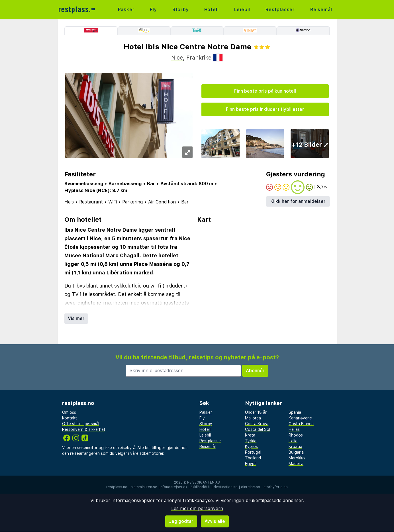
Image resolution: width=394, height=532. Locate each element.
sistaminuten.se (144, 487)
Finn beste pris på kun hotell (265, 91)
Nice (177, 58)
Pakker (126, 10)
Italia (293, 441)
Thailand (253, 458)
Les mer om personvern (197, 508)
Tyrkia (251, 441)
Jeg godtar (181, 521)
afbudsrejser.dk (174, 487)
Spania (295, 412)
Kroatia (295, 447)
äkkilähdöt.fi (200, 487)
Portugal (253, 452)
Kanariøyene (300, 418)
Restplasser (280, 10)
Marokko (297, 458)
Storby (181, 10)
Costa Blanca (301, 424)
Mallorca (253, 418)
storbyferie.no (276, 487)
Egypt (251, 464)
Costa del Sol (258, 429)
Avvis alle (215, 521)
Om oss (69, 412)
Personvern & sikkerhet (84, 429)
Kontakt (70, 418)
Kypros (251, 447)
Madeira (296, 464)
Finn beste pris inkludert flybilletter (265, 109)
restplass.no (117, 487)
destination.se (226, 487)
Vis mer (76, 318)
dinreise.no (251, 487)
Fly (153, 10)
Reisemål (321, 10)
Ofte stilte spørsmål (81, 424)
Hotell (212, 10)
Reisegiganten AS (204, 482)
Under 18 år (256, 412)
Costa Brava (257, 424)
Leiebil (242, 10)
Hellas (294, 429)
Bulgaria (296, 452)
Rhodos (296, 435)
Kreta (250, 435)
